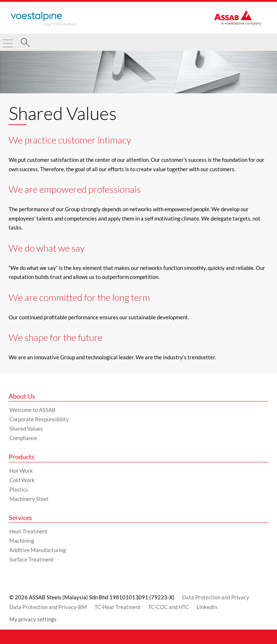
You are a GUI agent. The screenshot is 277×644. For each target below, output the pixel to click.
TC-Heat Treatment (118, 607)
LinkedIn (207, 607)
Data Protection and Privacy (216, 597)
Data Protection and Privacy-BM (48, 607)
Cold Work (22, 480)
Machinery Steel (29, 499)
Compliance (23, 438)
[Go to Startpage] (44, 19)
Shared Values (26, 428)
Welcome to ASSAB (32, 410)
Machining (22, 541)
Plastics (19, 489)
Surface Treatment (32, 559)
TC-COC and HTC (169, 607)
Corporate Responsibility (39, 419)
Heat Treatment (28, 531)
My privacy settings (33, 619)
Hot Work (21, 471)
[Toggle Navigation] (8, 40)
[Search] (25, 44)
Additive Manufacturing (38, 550)
